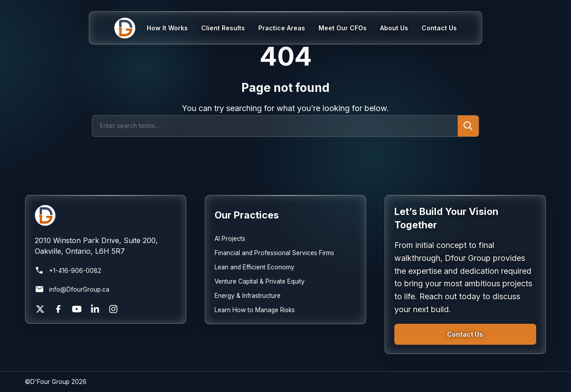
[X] (40, 309)
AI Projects (230, 239)
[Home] (130, 28)
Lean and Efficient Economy (254, 267)
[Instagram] (113, 309)
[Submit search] (468, 126)
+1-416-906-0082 (68, 271)
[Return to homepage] (106, 215)
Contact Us (465, 334)
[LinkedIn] (95, 309)
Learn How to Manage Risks (255, 310)
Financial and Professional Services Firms (274, 253)
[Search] (275, 126)
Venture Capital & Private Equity (260, 281)
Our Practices (247, 215)
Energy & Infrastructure (248, 296)
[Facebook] (58, 309)
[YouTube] (77, 309)
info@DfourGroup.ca (72, 289)
